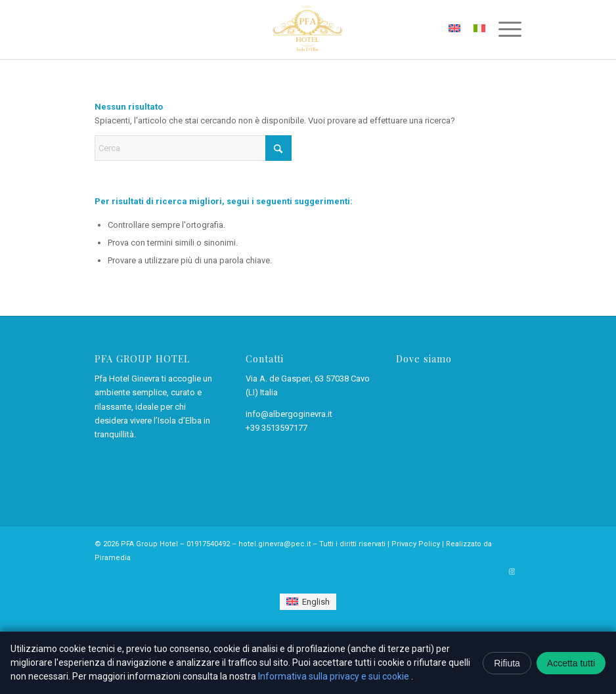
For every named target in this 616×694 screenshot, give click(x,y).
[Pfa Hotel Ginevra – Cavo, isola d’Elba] (308, 30)
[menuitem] (503, 30)
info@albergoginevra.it (289, 414)
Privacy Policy (416, 544)
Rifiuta (507, 663)
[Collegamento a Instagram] (512, 572)
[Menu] (503, 30)
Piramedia (113, 558)
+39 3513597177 (276, 428)
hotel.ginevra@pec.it (275, 544)
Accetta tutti (571, 663)
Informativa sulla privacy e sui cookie (335, 676)
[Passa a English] (308, 602)
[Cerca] (193, 148)
